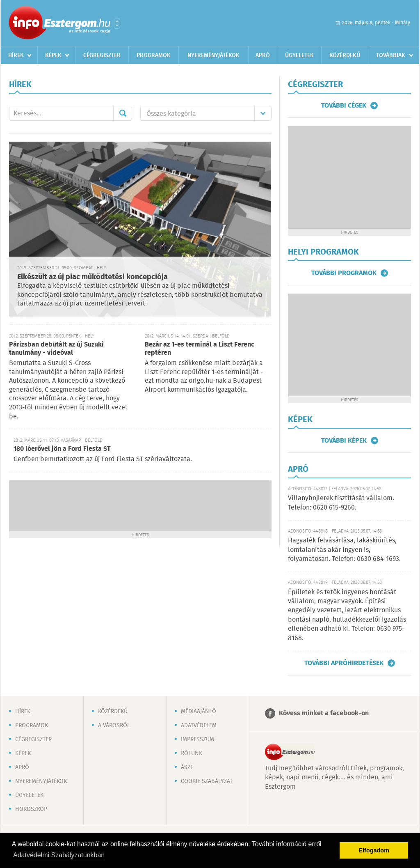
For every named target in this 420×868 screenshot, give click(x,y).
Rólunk (192, 753)
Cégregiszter (102, 55)
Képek (53, 55)
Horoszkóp (31, 809)
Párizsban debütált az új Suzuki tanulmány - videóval (56, 349)
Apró (263, 55)
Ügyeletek (299, 55)
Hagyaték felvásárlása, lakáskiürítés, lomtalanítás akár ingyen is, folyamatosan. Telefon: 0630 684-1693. (344, 550)
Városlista (117, 23)
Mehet (123, 113)
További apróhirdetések (344, 663)
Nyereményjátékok (213, 55)
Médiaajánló (199, 712)
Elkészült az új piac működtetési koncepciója (92, 277)
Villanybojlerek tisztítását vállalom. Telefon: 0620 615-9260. (341, 503)
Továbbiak (391, 55)
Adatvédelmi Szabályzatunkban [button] (59, 855)
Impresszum (197, 739)
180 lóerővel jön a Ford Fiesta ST (62, 449)
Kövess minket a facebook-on (324, 713)
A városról (114, 726)
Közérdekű (345, 55)
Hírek (16, 55)
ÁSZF (187, 767)
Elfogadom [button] (374, 850)
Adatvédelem (199, 726)
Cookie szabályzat (207, 781)
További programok (344, 273)
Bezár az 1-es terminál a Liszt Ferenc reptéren (200, 349)
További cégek (344, 106)
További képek (344, 441)
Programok (154, 55)
